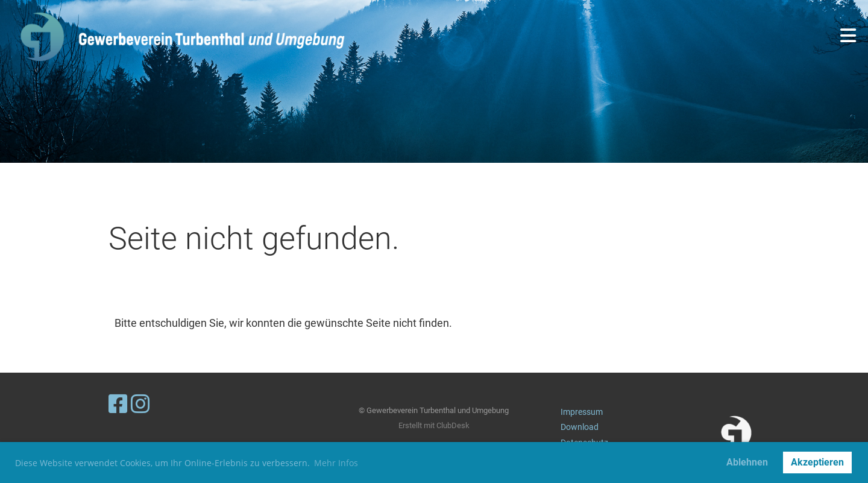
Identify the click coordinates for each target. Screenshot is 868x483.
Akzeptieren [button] (817, 462)
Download (580, 427)
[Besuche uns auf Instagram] (140, 405)
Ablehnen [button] (747, 462)
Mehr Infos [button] (336, 463)
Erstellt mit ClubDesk (434, 425)
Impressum (582, 412)
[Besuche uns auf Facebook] (118, 405)
